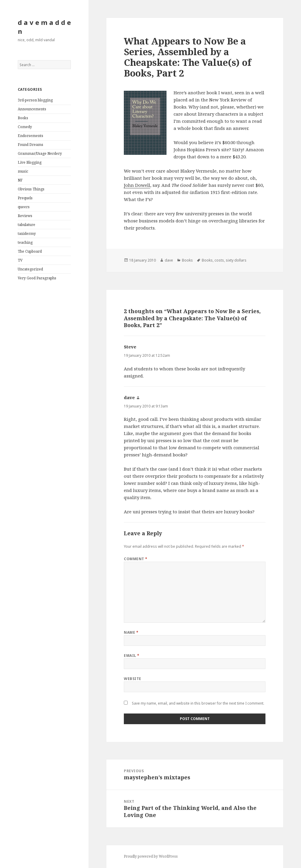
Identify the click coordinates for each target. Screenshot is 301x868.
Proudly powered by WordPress (151, 856)
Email (132, 656)
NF (20, 180)
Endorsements (31, 136)
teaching (25, 242)
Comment (136, 559)
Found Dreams (31, 145)
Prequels (25, 198)
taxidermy (27, 234)
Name (131, 632)
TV (20, 260)
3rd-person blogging (35, 100)
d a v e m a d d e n (44, 27)
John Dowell (137, 185)
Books (23, 118)
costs (219, 260)
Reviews (25, 216)
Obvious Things (31, 189)
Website (132, 679)
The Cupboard (30, 251)
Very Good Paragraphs (37, 278)
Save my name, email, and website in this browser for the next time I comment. (198, 703)
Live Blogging (30, 162)
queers (24, 207)
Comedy (25, 127)
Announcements (32, 109)
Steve (130, 347)
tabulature (27, 225)
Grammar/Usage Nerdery (40, 153)
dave (169, 260)
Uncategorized (30, 269)
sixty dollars (236, 260)
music (23, 171)
